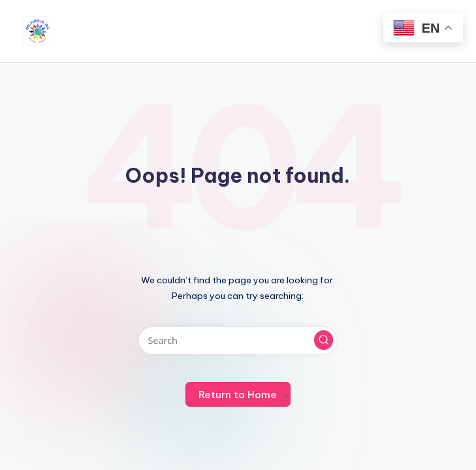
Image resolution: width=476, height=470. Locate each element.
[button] (324, 340)
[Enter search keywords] (238, 340)
